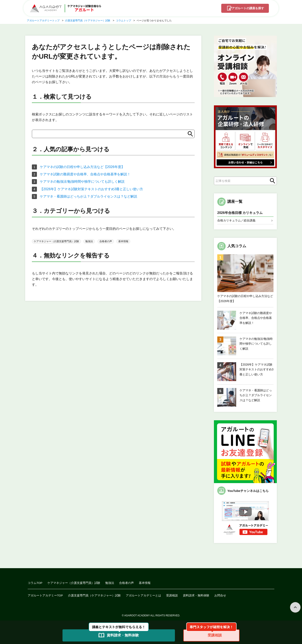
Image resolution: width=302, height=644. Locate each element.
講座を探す (247, 9)
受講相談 (172, 596)
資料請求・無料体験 (196, 596)
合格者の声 (106, 241)
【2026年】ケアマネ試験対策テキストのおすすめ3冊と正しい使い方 (92, 189)
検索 (271, 181)
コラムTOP (35, 583)
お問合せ (220, 596)
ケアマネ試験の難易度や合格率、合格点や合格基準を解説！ (85, 174)
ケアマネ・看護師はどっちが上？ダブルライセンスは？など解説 (89, 196)
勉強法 (89, 241)
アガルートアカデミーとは (144, 596)
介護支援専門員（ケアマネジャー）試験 (95, 596)
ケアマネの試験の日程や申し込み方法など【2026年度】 (82, 167)
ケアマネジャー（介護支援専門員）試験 (56, 241)
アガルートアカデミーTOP (45, 596)
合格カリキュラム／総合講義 (236, 220)
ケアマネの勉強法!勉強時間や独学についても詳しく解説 (82, 182)
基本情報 (123, 241)
